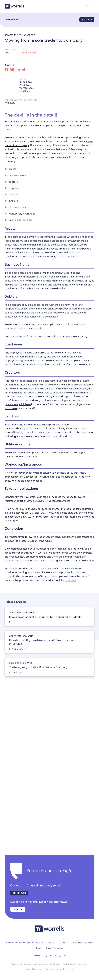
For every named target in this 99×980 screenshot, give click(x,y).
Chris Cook (26, 82)
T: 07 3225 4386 (26, 88)
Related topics (13, 35)
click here (25, 405)
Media (62, 943)
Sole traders (29, 53)
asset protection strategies (71, 122)
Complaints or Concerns (81, 943)
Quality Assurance (54, 948)
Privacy (51, 943)
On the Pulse (11, 20)
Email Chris (25, 91)
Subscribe (87, 19)
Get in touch (19, 893)
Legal (39, 948)
